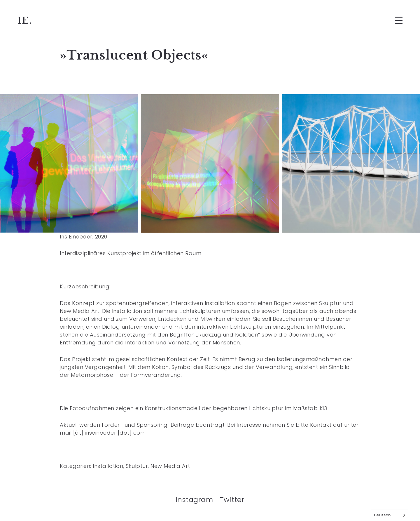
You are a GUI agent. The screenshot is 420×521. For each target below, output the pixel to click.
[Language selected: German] (390, 515)
